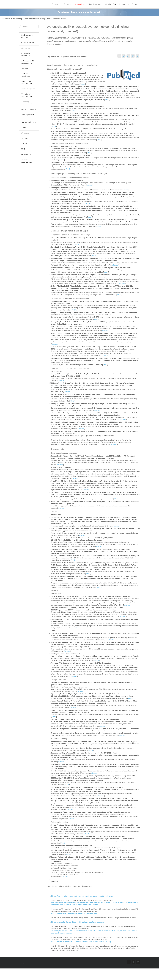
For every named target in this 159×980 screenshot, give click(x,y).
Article (82, 84)
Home (13, 19)
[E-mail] (137, 56)
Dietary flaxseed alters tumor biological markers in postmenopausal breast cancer (82, 896)
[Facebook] (119, 56)
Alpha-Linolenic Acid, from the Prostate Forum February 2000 (74, 913)
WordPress (58, 963)
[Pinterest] (132, 56)
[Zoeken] (20, 26)
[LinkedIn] (128, 56)
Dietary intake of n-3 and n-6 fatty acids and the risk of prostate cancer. (78, 922)
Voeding (19, 19)
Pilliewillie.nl (32, 963)
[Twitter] (123, 56)
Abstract (77, 244)
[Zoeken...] (29, 26)
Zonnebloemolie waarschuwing (34, 19)
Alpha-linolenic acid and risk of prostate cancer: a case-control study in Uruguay (81, 942)
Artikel (80, 691)
